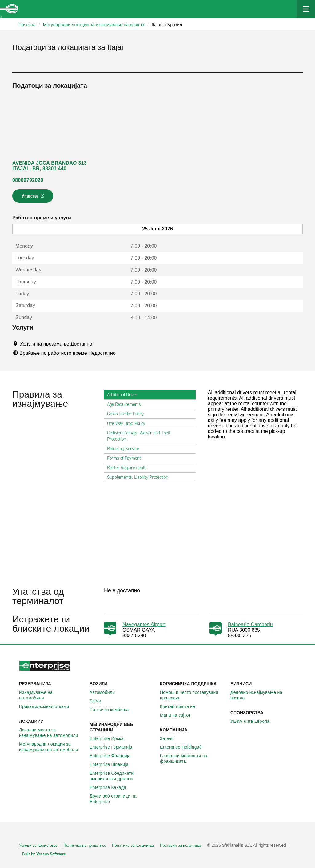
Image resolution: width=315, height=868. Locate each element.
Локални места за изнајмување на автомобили (52, 733)
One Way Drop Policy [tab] (129, 423)
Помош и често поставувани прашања (193, 695)
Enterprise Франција (113, 756)
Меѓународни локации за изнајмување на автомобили (52, 747)
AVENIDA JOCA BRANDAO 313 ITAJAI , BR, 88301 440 (50, 166)
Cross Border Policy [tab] (128, 414)
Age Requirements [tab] (126, 404)
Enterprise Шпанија (112, 764)
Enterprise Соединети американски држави (122, 776)
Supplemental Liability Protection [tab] (140, 477)
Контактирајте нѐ (181, 706)
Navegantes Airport (144, 624)
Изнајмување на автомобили (52, 695)
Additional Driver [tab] (125, 395)
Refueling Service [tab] (126, 449)
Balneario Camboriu (250, 624)
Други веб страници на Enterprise (122, 799)
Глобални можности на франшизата (193, 758)
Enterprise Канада (111, 787)
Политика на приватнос (85, 846)
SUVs (99, 701)
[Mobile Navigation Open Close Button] (306, 9)
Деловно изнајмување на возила (263, 695)
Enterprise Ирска (110, 738)
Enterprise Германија (114, 747)
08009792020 (28, 180)
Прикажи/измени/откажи (48, 706)
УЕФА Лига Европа (253, 721)
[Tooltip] (98, 344)
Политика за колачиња (133, 846)
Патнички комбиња (112, 710)
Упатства (33, 198)
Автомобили (106, 692)
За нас (170, 738)
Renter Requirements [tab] (129, 468)
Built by (44, 854)
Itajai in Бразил (167, 25)
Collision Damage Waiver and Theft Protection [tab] (150, 436)
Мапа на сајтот (179, 715)
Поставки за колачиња (181, 846)
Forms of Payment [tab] (126, 458)
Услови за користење (38, 846)
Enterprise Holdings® (185, 747)
